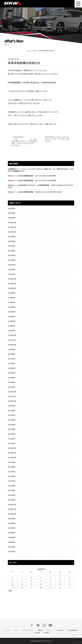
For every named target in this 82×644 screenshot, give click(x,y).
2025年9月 (12, 237)
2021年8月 (12, 467)
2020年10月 (12, 514)
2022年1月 (12, 443)
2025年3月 (12, 265)
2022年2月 (12, 439)
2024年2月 (12, 326)
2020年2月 (12, 551)
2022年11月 (12, 396)
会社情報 (46, 633)
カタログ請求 (60, 630)
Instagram (44, 625)
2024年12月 (12, 279)
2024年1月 (12, 331)
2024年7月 (12, 302)
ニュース (16, 630)
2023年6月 (12, 363)
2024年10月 (12, 288)
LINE (38, 625)
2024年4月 (12, 316)
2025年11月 (12, 227)
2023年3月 (12, 378)
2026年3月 (12, 213)
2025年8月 (12, 241)
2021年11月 (12, 453)
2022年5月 (12, 425)
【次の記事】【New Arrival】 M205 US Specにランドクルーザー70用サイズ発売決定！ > (57, 139)
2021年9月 (12, 462)
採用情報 (37, 633)
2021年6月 (12, 476)
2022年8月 (12, 410)
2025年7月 (12, 246)
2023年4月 (12, 373)
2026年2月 (12, 218)
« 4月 (10, 590)
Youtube (50, 625)
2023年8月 (12, 354)
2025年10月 (12, 232)
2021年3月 (12, 490)
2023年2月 (12, 382)
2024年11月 (12, 284)
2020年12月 (12, 504)
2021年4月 (12, 486)
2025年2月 (12, 269)
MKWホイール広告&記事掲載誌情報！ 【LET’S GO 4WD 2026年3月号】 (32, 180)
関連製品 (40, 630)
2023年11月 (12, 340)
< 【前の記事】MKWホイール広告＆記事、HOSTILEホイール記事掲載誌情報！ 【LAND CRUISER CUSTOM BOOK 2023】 (24, 141)
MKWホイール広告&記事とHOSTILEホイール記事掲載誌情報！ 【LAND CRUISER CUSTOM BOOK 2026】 (40, 186)
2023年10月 (12, 345)
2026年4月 (12, 208)
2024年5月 (12, 312)
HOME (29, 51)
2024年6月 (12, 307)
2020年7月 (12, 528)
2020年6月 (12, 533)
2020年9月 (12, 519)
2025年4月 (12, 260)
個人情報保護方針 (73, 630)
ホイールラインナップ (28, 630)
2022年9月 (12, 406)
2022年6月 (12, 420)
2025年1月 (12, 274)
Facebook (32, 625)
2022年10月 (12, 401)
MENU (78, 4)
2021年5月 (12, 481)
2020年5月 (12, 537)
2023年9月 (12, 349)
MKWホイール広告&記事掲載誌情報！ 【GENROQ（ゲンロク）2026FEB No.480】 (35, 192)
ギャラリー (50, 630)
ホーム (8, 630)
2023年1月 (12, 387)
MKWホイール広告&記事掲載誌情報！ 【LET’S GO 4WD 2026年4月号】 (32, 176)
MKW (22, 4)
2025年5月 (12, 255)
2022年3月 (12, 434)
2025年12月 (12, 222)
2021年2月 (12, 495)
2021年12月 (12, 448)
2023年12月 (12, 335)
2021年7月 (12, 472)
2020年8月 (12, 523)
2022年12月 (12, 392)
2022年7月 (12, 415)
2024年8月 (12, 298)
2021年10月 (12, 457)
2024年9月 (12, 293)
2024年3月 (12, 321)
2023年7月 (12, 359)
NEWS (35, 51)
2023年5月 (12, 368)
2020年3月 (12, 547)
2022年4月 (12, 429)
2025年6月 (12, 251)
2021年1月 (12, 500)
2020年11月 (12, 509)
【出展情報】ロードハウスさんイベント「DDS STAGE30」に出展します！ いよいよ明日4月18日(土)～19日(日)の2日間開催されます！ (41, 170)
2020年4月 (12, 542)
